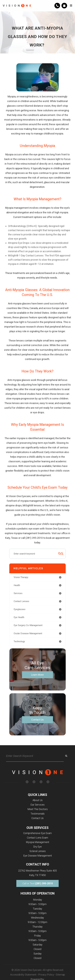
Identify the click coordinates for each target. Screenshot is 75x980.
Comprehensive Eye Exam (37, 833)
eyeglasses (20, 609)
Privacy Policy (46, 975)
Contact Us (37, 720)
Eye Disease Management (38, 856)
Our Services (37, 805)
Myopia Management (38, 842)
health (17, 585)
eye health (19, 617)
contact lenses (21, 601)
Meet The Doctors (38, 809)
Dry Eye (37, 847)
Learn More (37, 675)
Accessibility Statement (23, 975)
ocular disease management (28, 633)
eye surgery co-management (28, 625)
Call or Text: (38, 883)
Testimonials (38, 814)
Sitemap (60, 975)
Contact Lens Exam (37, 838)
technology (19, 641)
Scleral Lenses (38, 851)
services (18, 593)
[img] (27, 782)
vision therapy (21, 577)
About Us (38, 800)
